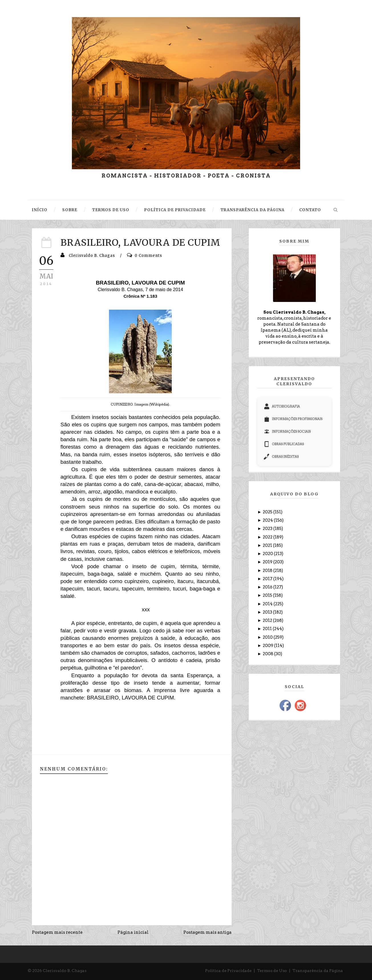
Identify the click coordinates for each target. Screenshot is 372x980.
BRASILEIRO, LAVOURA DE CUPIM (140, 243)
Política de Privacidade (228, 971)
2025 (268, 512)
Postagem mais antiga (208, 932)
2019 (268, 562)
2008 (268, 654)
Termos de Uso (272, 971)
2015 (268, 595)
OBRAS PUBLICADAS (284, 444)
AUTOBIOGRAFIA (282, 406)
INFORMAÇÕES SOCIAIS (287, 431)
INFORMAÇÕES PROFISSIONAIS (293, 419)
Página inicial (133, 932)
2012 (268, 620)
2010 (268, 637)
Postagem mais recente (57, 932)
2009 (268, 646)
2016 (268, 587)
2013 (268, 612)
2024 (268, 520)
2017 (268, 579)
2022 (268, 537)
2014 (268, 604)
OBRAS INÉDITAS (281, 457)
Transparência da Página (318, 971)
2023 (268, 529)
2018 (268, 570)
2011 (268, 629)
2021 (268, 545)
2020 (268, 554)
